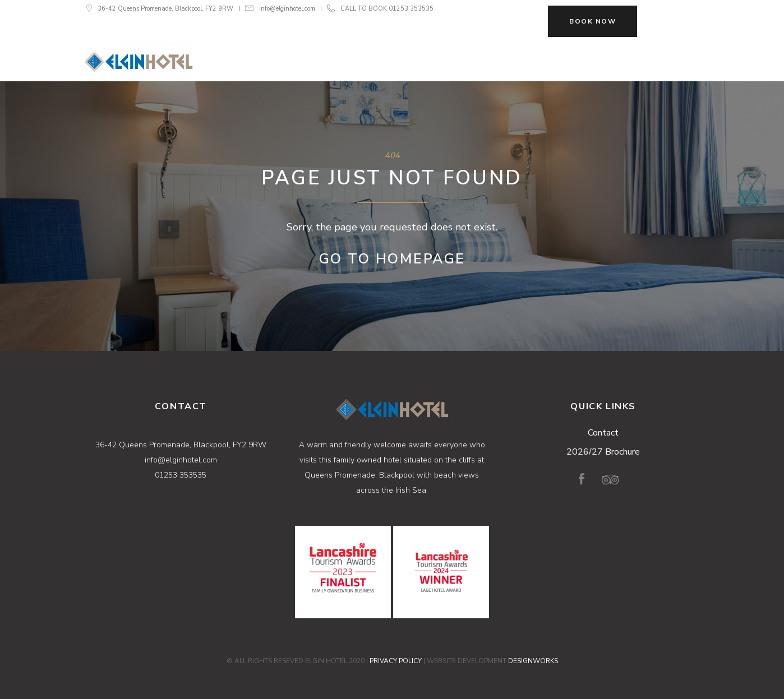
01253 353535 (411, 9)
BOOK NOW (592, 21)
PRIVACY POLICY (396, 661)
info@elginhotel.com (287, 9)
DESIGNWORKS (533, 661)
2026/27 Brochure (603, 452)
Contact (603, 433)
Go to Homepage (392, 259)
